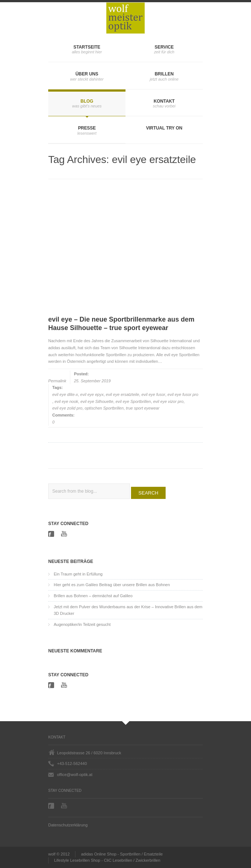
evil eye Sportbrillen (133, 401)
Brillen (164, 74)
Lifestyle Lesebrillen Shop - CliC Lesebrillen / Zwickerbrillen (107, 860)
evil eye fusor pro (183, 394)
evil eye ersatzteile (123, 394)
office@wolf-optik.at (75, 775)
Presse (87, 128)
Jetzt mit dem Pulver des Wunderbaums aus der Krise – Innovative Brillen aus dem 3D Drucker (128, 610)
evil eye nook (66, 401)
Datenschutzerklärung (68, 825)
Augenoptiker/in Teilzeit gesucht (82, 624)
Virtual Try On (164, 128)
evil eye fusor (153, 394)
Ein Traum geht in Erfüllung (78, 574)
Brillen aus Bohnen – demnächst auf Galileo (93, 596)
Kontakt (164, 101)
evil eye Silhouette (97, 401)
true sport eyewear (143, 408)
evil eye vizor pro (168, 401)
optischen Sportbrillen (104, 408)
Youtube (65, 534)
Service (164, 47)
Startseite (87, 47)
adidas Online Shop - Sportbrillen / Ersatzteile (122, 854)
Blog (87, 101)
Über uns (87, 74)
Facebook (52, 534)
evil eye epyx (92, 394)
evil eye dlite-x (65, 394)
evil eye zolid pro (67, 408)
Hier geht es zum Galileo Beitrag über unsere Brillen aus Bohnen (112, 585)
